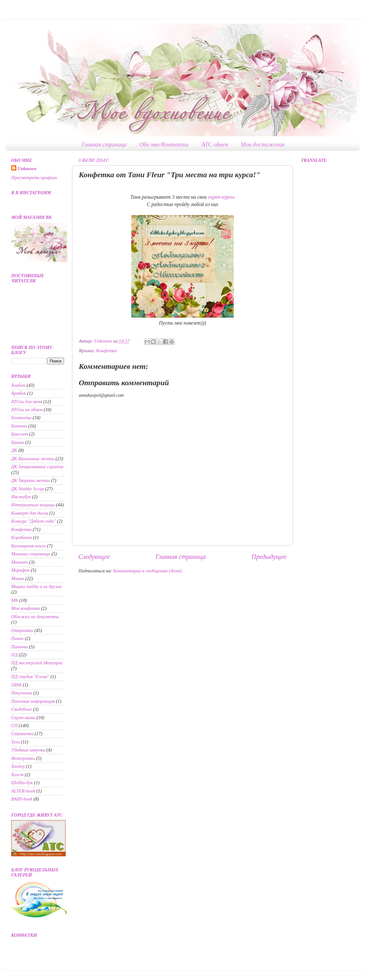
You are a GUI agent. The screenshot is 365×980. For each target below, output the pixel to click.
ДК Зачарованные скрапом (37, 467)
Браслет (20, 434)
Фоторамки (23, 758)
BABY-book (22, 799)
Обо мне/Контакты (164, 145)
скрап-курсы (221, 197)
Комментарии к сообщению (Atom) (148, 571)
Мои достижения (263, 145)
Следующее (94, 557)
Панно (17, 638)
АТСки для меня (27, 402)
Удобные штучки (28, 750)
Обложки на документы (35, 617)
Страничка (22, 734)
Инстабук (21, 497)
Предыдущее (269, 557)
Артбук (19, 393)
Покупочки (22, 693)
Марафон (20, 570)
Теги (16, 742)
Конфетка (106, 351)
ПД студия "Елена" (30, 677)
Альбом (18, 385)
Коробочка (22, 537)
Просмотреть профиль (34, 178)
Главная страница (104, 145)
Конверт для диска (30, 513)
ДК (14, 450)
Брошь (18, 442)
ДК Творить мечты (30, 480)
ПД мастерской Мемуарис (37, 663)
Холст (17, 775)
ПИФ (16, 685)
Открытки (22, 630)
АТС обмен (215, 145)
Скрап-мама (23, 718)
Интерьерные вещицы (33, 505)
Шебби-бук (22, 783)
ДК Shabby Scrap (28, 489)
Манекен (20, 562)
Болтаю (19, 426)
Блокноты (21, 418)
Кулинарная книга (28, 546)
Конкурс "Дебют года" (33, 521)
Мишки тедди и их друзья (36, 586)
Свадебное (22, 709)
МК (15, 600)
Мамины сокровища (31, 554)
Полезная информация (33, 701)
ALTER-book (23, 791)
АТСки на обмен (27, 410)
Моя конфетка (26, 608)
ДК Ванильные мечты (33, 459)
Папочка (20, 647)
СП (14, 726)
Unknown (27, 169)
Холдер (18, 766)
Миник (18, 578)
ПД (14, 655)
